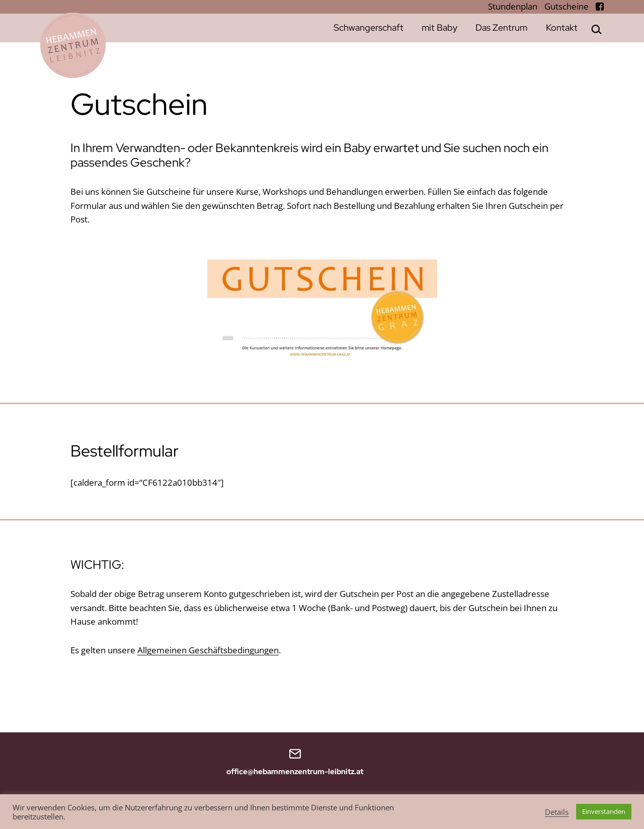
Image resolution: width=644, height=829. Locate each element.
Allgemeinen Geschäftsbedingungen (208, 650)
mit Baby (439, 27)
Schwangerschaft (369, 27)
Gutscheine (568, 6)
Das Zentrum (501, 27)
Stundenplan (514, 6)
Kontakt (562, 27)
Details (557, 812)
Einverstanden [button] (604, 811)
